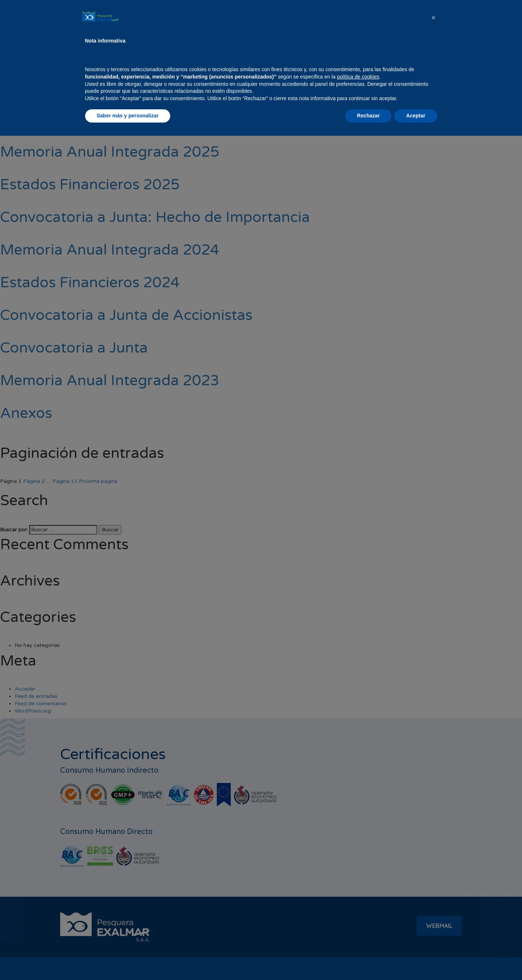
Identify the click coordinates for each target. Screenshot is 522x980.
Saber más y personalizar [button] (128, 960)
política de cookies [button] (358, 921)
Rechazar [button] (368, 960)
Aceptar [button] (416, 960)
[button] (434, 862)
